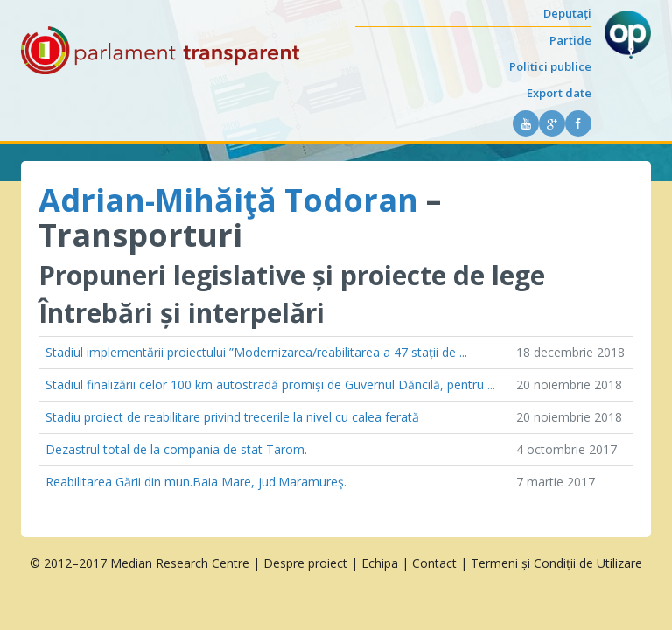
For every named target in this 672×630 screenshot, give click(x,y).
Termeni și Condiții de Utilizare (556, 563)
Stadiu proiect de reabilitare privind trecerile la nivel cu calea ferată (232, 417)
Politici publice (550, 66)
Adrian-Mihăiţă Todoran (228, 200)
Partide (570, 40)
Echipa (380, 563)
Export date (559, 93)
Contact (434, 563)
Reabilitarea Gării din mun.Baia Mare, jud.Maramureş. (196, 482)
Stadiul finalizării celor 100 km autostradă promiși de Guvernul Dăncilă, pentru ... (270, 385)
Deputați (567, 13)
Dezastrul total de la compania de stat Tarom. (176, 449)
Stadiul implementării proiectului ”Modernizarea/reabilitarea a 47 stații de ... (256, 352)
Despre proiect (305, 563)
